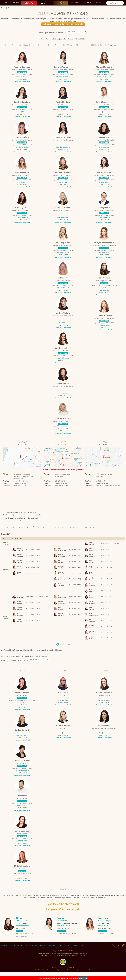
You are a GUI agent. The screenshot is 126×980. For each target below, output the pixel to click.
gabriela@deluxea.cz (104, 705)
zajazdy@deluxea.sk (21, 488)
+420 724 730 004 (22, 742)
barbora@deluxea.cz (63, 222)
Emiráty (35, 950)
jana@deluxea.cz (63, 398)
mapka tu (38, 519)
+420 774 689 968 (63, 707)
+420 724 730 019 (63, 365)
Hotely (16, 7)
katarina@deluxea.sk (22, 116)
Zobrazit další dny (65, 649)
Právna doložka (72, 974)
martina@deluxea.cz (63, 327)
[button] (76, 36)
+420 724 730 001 (22, 848)
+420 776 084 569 (63, 295)
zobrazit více (71, 894)
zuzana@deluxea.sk (22, 222)
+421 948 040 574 (22, 189)
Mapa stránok (61, 974)
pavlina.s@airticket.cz (22, 740)
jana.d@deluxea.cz (63, 257)
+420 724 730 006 (104, 154)
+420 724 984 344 (63, 740)
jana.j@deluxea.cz (104, 152)
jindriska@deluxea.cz (63, 187)
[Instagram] (122, 2)
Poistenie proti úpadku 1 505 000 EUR (63, 972)
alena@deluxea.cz (104, 737)
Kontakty (100, 7)
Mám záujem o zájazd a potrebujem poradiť (63, 29)
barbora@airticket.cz (22, 709)
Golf (82, 7)
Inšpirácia (74, 7)
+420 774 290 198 (22, 883)
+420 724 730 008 (104, 189)
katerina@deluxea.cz (63, 362)
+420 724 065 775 (63, 224)
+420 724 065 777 (104, 297)
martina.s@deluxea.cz (104, 81)
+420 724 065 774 (104, 224)
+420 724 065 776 (104, 84)
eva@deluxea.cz (63, 705)
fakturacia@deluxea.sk (54, 655)
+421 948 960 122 (22, 84)
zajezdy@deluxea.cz (62, 488)
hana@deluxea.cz (104, 116)
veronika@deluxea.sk (22, 152)
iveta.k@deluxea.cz (63, 292)
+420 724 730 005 (104, 119)
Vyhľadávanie (82, 974)
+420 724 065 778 (63, 189)
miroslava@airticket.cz (22, 775)
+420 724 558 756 (104, 707)
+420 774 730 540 (63, 154)
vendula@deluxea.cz (104, 330)
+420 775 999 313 (22, 712)
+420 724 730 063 (104, 259)
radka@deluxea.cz (63, 433)
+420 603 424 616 (104, 740)
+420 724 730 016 (104, 332)
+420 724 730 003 (63, 119)
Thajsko (59, 950)
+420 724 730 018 (63, 84)
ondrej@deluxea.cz (104, 222)
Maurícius (5, 950)
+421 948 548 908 (22, 154)
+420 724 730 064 (22, 812)
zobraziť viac (83, 978)
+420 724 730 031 (22, 777)
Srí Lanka (66, 950)
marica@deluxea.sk (22, 187)
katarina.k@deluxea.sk (22, 81)
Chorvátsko (51, 950)
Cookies (91, 974)
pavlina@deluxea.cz (63, 116)
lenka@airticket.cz (22, 845)
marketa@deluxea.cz (63, 737)
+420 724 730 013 (63, 435)
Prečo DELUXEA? (47, 7)
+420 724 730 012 (63, 400)
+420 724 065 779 (63, 259)
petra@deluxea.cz (104, 295)
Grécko (81, 950)
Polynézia (27, 950)
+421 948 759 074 (22, 119)
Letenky (90, 7)
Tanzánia (42, 950)
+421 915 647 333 (22, 224)
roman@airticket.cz (22, 810)
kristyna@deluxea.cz (104, 257)
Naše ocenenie (50, 974)
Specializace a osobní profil (22, 86)
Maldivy (12, 950)
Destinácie (7, 7)
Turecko (74, 950)
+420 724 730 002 (63, 330)
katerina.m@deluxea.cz (63, 81)
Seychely (19, 950)
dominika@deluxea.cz (63, 152)
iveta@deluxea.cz (104, 187)
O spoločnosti (39, 974)
